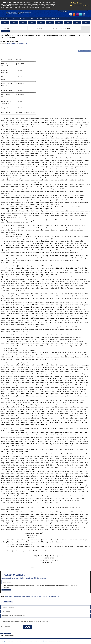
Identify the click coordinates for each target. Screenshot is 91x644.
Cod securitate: (6, 627)
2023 (32, 22)
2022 (41, 22)
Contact (59, 641)
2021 (50, 22)
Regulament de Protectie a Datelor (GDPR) (37, 3)
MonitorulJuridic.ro (19, 641)
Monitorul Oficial (8, 597)
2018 (77, 22)
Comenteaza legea (84, 51)
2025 (14, 22)
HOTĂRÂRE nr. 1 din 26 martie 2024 (49, 597)
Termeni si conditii (38, 641)
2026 (5, 22)
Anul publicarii (37, 19)
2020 (59, 22)
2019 (68, 22)
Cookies (46, 641)
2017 (86, 22)
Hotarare (28, 597)
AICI (30, 7)
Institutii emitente (52, 19)
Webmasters (53, 641)
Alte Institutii (34, 597)
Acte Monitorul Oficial (19, 597)
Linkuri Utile (29, 641)
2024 (23, 22)
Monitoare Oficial (8, 19)
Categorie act (23, 19)
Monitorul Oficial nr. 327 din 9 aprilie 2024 (17, 43)
